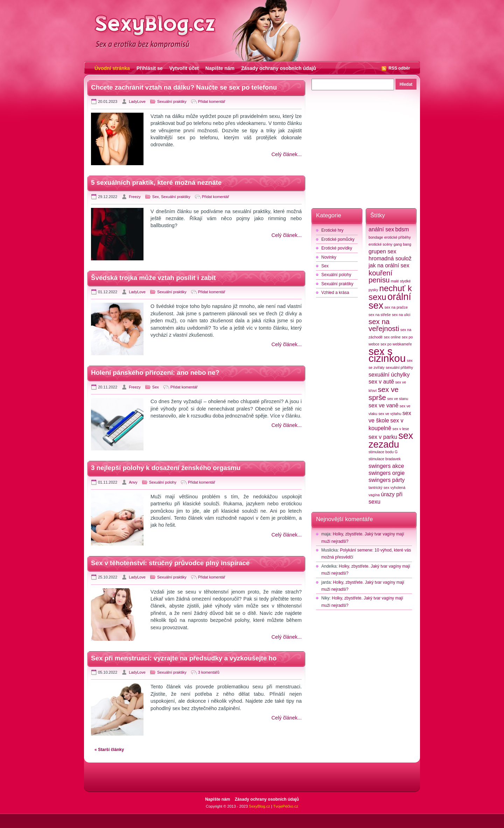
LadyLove (137, 101)
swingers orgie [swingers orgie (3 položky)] (387, 473)
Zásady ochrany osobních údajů (279, 68)
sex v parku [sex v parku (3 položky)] (383, 437)
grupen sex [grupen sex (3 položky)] (382, 251)
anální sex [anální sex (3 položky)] (381, 229)
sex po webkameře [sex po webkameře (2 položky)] (396, 344)
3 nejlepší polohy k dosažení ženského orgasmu (166, 468)
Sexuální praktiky (172, 101)
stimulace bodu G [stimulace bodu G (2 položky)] (383, 452)
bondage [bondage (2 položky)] (376, 237)
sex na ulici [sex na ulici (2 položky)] (401, 315)
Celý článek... (287, 154)
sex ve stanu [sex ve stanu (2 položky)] (398, 399)
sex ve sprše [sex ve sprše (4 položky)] (384, 393)
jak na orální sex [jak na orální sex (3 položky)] (389, 265)
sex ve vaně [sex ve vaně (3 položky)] (383, 405)
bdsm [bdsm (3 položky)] (402, 229)
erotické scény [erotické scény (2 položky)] (380, 244)
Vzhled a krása (335, 293)
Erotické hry (332, 230)
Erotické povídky (337, 248)
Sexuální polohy (163, 482)
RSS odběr (399, 68)
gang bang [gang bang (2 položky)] (402, 244)
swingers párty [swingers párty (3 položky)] (387, 480)
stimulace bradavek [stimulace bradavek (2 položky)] (385, 459)
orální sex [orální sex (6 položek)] (390, 301)
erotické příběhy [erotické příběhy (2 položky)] (398, 237)
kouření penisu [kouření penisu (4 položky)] (380, 276)
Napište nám (220, 68)
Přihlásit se (150, 68)
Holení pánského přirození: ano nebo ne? (155, 373)
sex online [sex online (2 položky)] (392, 337)
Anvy (133, 482)
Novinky (329, 257)
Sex (156, 197)
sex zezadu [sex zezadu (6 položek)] (391, 440)
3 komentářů (209, 672)
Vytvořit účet (184, 68)
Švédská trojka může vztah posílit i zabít (153, 278)
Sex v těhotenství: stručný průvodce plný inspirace (170, 563)
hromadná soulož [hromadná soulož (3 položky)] (390, 258)
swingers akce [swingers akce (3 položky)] (386, 466)
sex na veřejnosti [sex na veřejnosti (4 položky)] (384, 325)
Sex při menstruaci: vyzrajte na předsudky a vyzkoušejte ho (184, 658)
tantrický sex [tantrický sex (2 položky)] (379, 487)
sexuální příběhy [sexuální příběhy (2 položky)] (399, 367)
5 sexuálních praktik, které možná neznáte (156, 183)
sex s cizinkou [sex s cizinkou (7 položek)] (387, 355)
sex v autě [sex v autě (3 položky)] (381, 382)
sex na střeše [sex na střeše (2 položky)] (380, 315)
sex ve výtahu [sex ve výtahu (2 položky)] (390, 414)
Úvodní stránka (112, 68)
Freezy (135, 197)
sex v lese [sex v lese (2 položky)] (401, 429)
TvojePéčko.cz (286, 806)
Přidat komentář (212, 101)
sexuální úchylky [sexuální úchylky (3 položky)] (389, 375)
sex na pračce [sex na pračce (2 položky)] (396, 307)
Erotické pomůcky (338, 239)
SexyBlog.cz (260, 806)
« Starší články (109, 750)
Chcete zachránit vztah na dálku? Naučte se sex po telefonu (184, 87)
